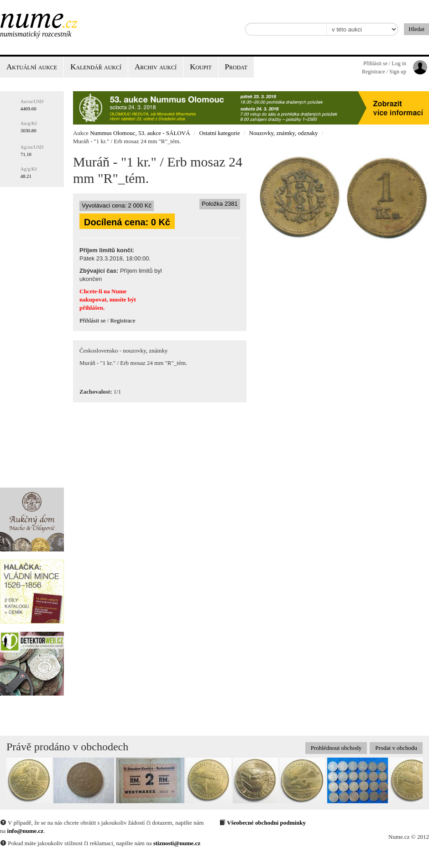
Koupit (201, 67)
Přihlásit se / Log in (385, 63)
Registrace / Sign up (384, 72)
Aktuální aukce (32, 67)
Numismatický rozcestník (36, 34)
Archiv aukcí (156, 67)
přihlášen (91, 308)
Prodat (236, 67)
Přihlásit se (92, 320)
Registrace (123, 320)
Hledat (416, 29)
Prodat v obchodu (396, 748)
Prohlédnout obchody (336, 748)
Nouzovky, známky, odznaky (284, 133)
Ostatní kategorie (219, 133)
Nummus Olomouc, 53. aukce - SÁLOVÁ (140, 133)
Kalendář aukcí (96, 67)
